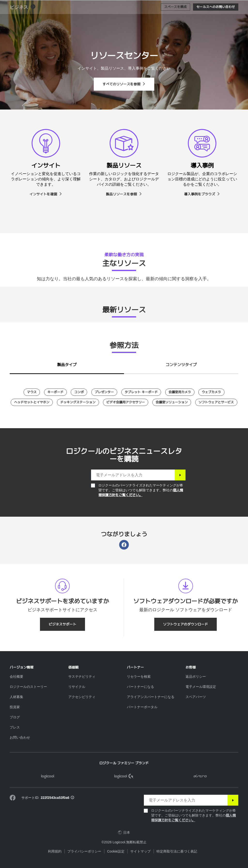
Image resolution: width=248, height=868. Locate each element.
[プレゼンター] (104, 392)
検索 (214, 6)
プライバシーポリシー (84, 851)
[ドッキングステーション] (78, 402)
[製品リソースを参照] (124, 194)
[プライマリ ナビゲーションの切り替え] (242, 6)
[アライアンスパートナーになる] (151, 697)
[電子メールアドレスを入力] (133, 475)
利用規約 (55, 851)
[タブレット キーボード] (141, 392)
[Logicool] (35, 6)
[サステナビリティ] (82, 677)
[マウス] (32, 392)
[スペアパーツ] (196, 697)
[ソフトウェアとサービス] (216, 402)
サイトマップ (140, 851)
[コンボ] (79, 392)
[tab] (67, 364)
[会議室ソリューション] (172, 402)
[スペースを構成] (175, 19)
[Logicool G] (124, 777)
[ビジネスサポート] (62, 624)
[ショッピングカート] (229, 6)
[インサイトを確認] (46, 194)
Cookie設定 (116, 851)
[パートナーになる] (140, 687)
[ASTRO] (200, 777)
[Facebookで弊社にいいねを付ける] (13, 798)
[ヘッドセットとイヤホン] (32, 402)
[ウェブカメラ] (211, 392)
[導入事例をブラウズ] (202, 194)
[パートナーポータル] (142, 707)
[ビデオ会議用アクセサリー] (126, 402)
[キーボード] (55, 392)
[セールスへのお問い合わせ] (216, 19)
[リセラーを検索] (139, 677)
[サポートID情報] (72, 798)
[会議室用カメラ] (180, 392)
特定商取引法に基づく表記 (177, 851)
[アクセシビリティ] (82, 697)
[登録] (180, 475)
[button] (23, 19)
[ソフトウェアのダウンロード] (186, 624)
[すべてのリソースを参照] (124, 84)
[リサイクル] (77, 687)
